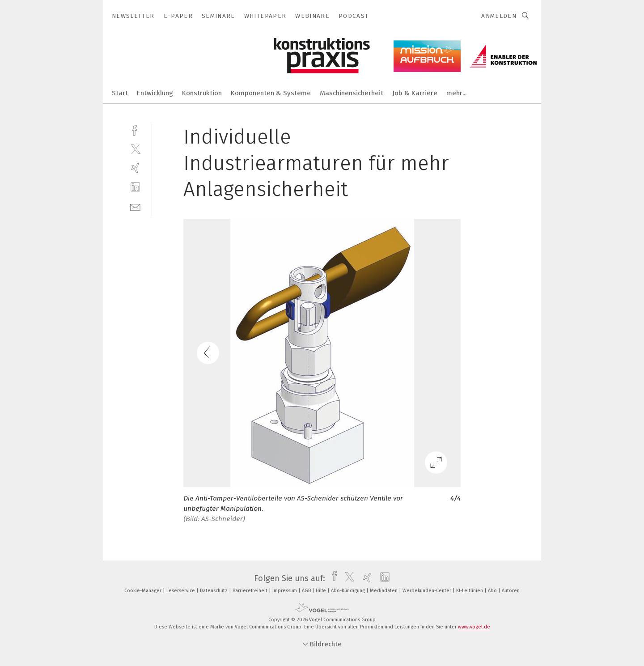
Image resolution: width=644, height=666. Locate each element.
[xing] (135, 168)
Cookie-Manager (144, 591)
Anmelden (499, 16)
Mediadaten (384, 591)
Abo (493, 591)
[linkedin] (135, 187)
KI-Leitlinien (470, 591)
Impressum (285, 591)
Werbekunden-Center (428, 591)
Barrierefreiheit (251, 591)
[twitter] (135, 149)
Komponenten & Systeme (271, 93)
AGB (307, 591)
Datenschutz (214, 591)
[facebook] (135, 129)
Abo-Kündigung (349, 591)
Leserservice (181, 591)
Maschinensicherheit (352, 93)
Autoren (511, 591)
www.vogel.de (474, 627)
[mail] (135, 206)
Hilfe (322, 591)
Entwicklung (155, 93)
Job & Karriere (415, 93)
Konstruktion (202, 93)
